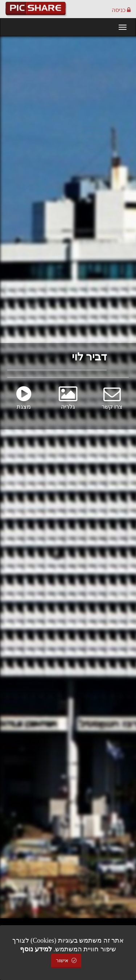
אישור (66, 961)
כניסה (121, 10)
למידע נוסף (36, 949)
